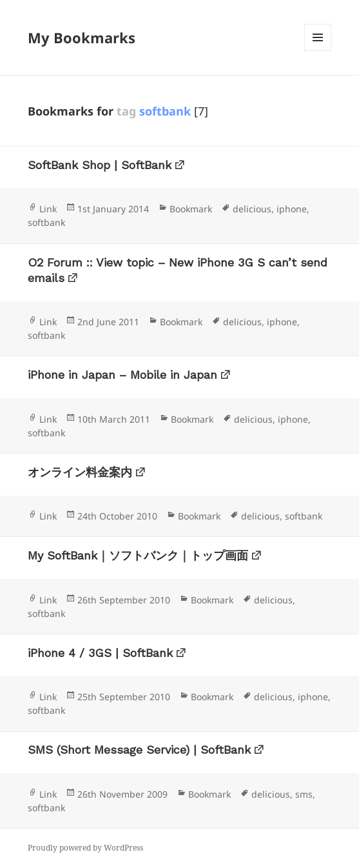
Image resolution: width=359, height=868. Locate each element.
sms (304, 794)
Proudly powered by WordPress (85, 848)
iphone (292, 209)
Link (48, 209)
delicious (252, 209)
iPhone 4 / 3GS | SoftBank (100, 653)
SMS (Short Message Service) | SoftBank (139, 750)
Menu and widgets (318, 51)
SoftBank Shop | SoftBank (100, 165)
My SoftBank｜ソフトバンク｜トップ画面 (138, 555)
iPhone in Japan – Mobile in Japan (122, 375)
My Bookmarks (82, 37)
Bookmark (191, 209)
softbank (46, 222)
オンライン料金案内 (80, 472)
